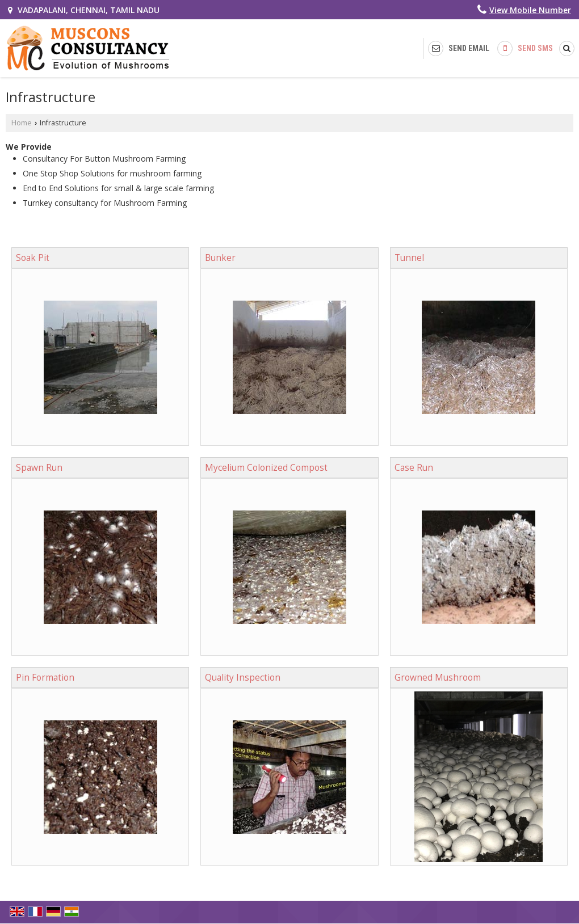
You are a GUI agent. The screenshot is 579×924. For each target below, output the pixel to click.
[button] (530, 10)
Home (22, 123)
